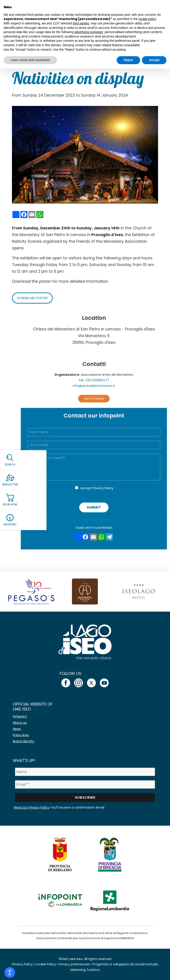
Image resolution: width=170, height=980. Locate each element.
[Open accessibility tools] (10, 972)
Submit (94, 507)
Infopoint (20, 716)
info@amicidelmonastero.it (94, 386)
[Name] (85, 772)
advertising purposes (89, 32)
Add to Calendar (94, 399)
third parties (81, 23)
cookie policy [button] (147, 19)
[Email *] (85, 784)
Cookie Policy (46, 964)
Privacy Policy (103, 488)
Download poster (32, 298)
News (17, 729)
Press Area (21, 735)
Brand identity (24, 741)
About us (20, 723)
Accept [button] (154, 60)
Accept (97, 488)
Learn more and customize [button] (30, 60)
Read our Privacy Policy (32, 807)
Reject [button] (128, 60)
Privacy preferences (74, 964)
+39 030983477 (97, 380)
